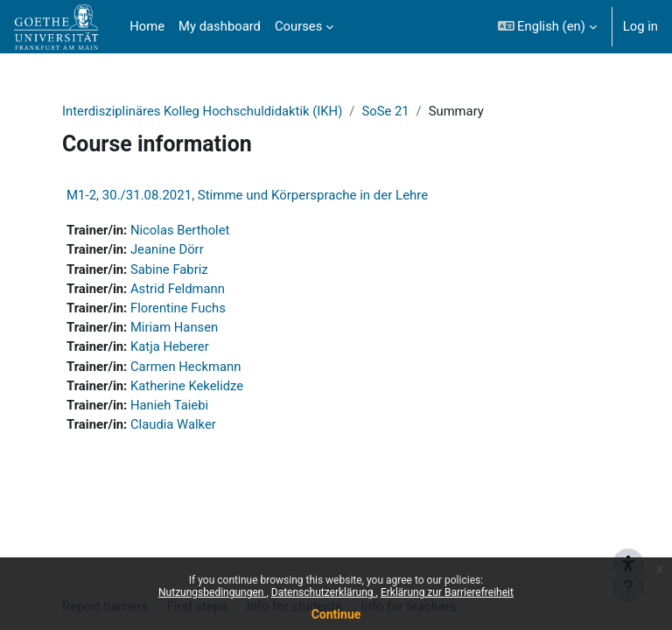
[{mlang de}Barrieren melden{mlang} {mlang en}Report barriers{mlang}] (628, 544)
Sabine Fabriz (169, 269)
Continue (336, 614)
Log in (640, 26)
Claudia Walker (173, 424)
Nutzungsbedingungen (212, 592)
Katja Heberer (170, 346)
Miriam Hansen (174, 327)
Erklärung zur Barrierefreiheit (447, 592)
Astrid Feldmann (178, 289)
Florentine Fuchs (178, 308)
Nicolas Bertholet (180, 230)
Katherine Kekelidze (187, 386)
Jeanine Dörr (167, 249)
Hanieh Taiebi (169, 405)
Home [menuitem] (147, 26)
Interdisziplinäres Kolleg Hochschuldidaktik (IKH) (202, 111)
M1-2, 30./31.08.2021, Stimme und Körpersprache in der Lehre (247, 195)
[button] (547, 27)
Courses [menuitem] (298, 26)
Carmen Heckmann (185, 367)
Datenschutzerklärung (324, 592)
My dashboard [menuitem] (220, 26)
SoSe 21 (385, 111)
